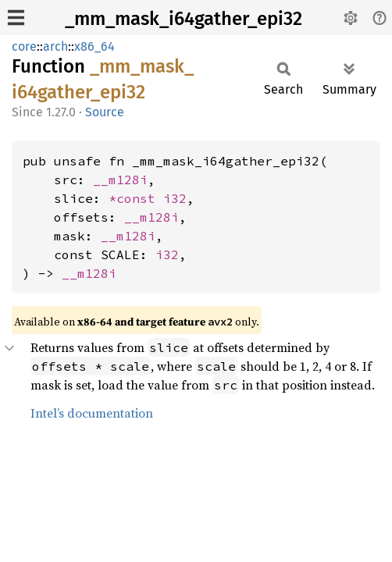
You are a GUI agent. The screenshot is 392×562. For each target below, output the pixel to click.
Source (105, 112)
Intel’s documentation (92, 413)
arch (55, 46)
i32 (175, 198)
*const (136, 198)
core (24, 46)
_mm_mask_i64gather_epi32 (184, 19)
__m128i (120, 180)
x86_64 (94, 46)
